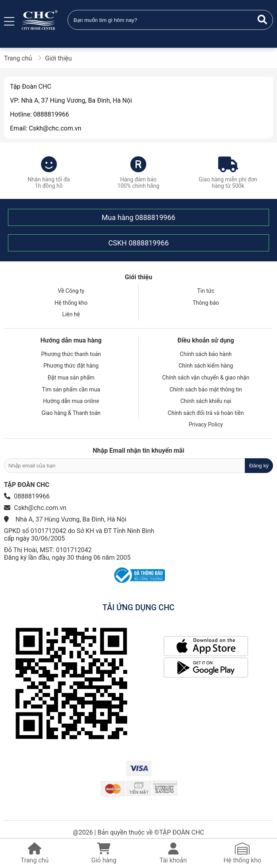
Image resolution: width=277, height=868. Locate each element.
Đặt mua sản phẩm (71, 378)
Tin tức (206, 291)
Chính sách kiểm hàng (206, 366)
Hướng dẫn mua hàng (71, 340)
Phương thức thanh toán (71, 354)
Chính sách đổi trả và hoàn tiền (206, 413)
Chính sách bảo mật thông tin (206, 389)
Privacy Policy (206, 424)
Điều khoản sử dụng (206, 340)
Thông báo (206, 303)
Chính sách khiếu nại (206, 401)
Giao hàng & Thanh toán (71, 413)
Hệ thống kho (71, 303)
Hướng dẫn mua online (71, 401)
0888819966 (155, 217)
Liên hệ (71, 314)
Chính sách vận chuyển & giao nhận (206, 378)
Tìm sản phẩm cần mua (71, 389)
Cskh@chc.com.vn (40, 508)
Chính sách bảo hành (206, 354)
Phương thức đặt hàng (71, 366)
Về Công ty (71, 291)
